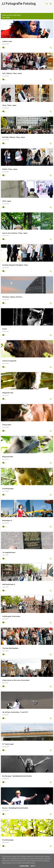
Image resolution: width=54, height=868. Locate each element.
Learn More (24, 866)
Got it (33, 866)
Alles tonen (6, 18)
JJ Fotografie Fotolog (19, 3)
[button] (51, 48)
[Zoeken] (47, 4)
